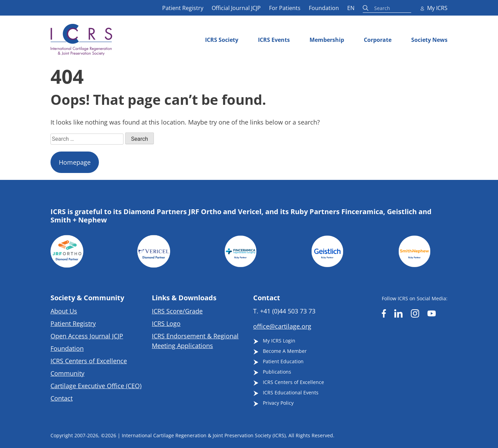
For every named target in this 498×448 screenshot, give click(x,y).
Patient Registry (183, 8)
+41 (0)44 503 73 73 (288, 311)
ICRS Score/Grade (177, 311)
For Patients (285, 8)
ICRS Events (274, 40)
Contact (62, 398)
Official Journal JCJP (236, 8)
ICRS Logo (166, 323)
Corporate (378, 40)
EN (351, 8)
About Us (64, 311)
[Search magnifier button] (367, 8)
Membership (327, 40)
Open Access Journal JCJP (87, 336)
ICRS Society (222, 40)
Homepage (75, 162)
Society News (429, 40)
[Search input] (402, 8)
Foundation (324, 8)
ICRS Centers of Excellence (89, 361)
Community (67, 373)
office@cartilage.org (282, 326)
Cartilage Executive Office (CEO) (96, 386)
